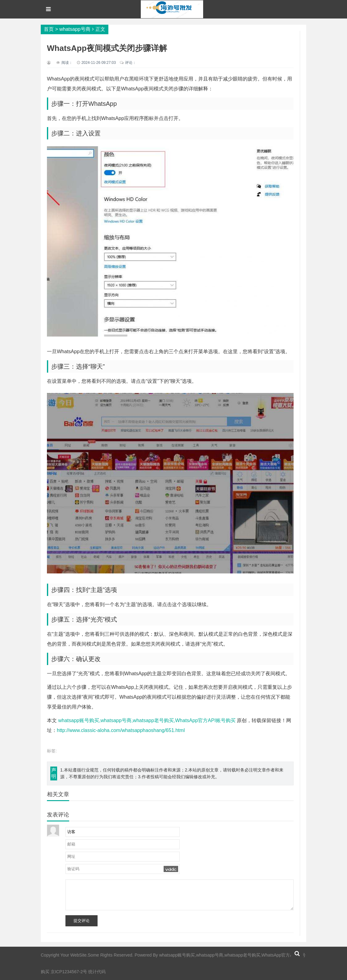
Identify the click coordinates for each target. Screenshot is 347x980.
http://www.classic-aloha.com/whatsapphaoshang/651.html (121, 730)
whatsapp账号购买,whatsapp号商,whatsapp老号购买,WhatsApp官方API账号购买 (147, 720)
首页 (49, 29)
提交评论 (82, 921)
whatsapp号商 (75, 29)
